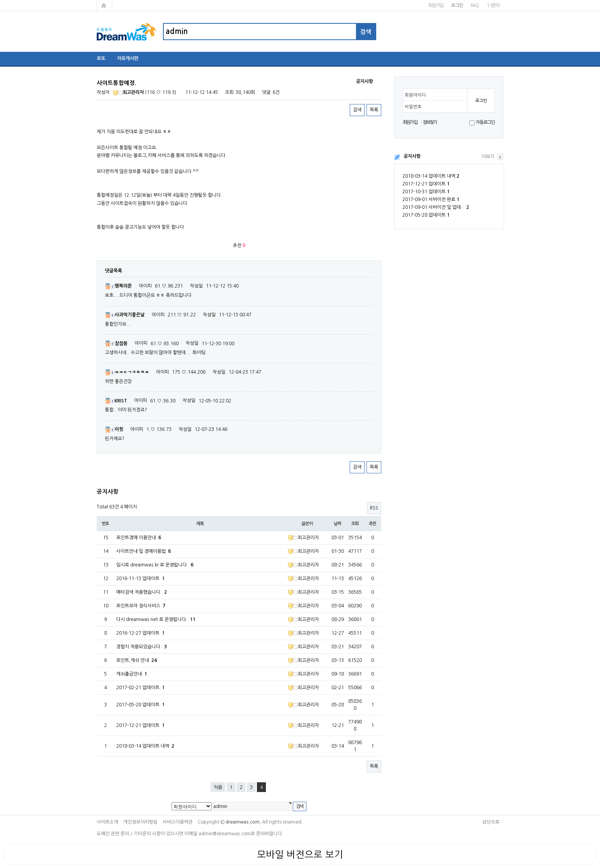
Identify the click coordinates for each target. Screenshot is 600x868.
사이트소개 (107, 822)
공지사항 (412, 156)
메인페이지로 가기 (104, 5)
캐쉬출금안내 (132, 674)
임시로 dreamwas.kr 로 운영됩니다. (155, 565)
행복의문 (118, 286)
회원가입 (436, 5)
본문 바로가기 (0, 0)
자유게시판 (128, 58)
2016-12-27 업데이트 (140, 633)
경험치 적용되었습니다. (142, 647)
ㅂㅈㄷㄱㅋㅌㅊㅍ (127, 372)
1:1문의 (493, 5)
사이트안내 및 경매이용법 (143, 551)
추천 (373, 524)
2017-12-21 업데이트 (426, 184)
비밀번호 (413, 107)
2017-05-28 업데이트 (426, 215)
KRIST (116, 401)
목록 (374, 110)
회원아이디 (415, 95)
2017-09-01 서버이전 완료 (431, 199)
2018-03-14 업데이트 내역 (431, 176)
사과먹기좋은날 (125, 315)
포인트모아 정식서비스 (141, 606)
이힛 (114, 429)
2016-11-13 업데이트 (140, 579)
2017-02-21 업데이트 (140, 688)
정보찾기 (430, 122)
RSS (374, 508)
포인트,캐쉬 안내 (136, 660)
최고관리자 (128, 92)
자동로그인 (485, 122)
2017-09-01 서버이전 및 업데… (436, 207)
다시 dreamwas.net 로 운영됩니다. (156, 619)
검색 (357, 110)
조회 (355, 524)
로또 (101, 58)
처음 (218, 787)
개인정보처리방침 (140, 822)
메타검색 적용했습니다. (142, 592)
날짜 (338, 524)
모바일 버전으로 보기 (300, 854)
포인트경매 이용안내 (139, 538)
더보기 (488, 157)
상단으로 (491, 822)
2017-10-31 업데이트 (426, 192)
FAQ (475, 5)
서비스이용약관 (178, 822)
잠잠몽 (116, 344)
